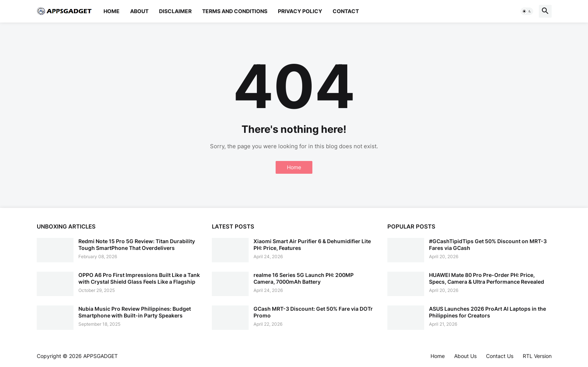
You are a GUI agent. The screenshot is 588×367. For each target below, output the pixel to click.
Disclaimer (175, 11)
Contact (346, 11)
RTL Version (537, 356)
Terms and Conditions (235, 11)
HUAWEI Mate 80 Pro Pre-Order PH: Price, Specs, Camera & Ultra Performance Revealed (487, 278)
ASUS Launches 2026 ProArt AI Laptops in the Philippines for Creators (487, 312)
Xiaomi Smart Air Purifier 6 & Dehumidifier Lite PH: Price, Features (312, 244)
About (139, 11)
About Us (465, 356)
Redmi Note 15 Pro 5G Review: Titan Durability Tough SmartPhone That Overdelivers (137, 244)
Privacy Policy (300, 11)
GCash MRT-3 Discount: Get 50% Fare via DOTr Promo (313, 312)
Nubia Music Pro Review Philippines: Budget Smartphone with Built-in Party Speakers (135, 312)
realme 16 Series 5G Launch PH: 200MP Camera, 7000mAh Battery (304, 278)
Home (112, 11)
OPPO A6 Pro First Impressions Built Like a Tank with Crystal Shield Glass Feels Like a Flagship (139, 278)
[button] (527, 11)
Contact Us (500, 356)
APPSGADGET (100, 356)
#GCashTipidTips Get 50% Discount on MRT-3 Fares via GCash (488, 244)
